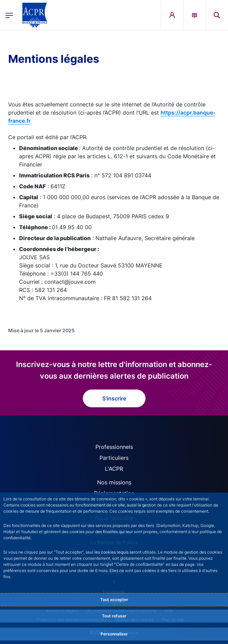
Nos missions (114, 482)
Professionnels (114, 447)
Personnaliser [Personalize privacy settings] (114, 634)
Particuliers (114, 458)
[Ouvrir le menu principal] (9, 15)
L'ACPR (114, 469)
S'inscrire (114, 398)
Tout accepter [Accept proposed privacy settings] (114, 599)
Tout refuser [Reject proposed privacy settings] (114, 616)
